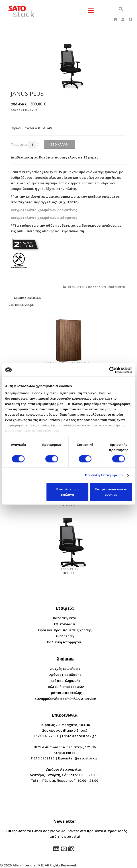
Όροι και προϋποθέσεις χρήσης (65, 630)
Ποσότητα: (19, 144)
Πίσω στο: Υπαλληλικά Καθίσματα (94, 287)
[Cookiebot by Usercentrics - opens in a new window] (112, 370)
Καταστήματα (65, 618)
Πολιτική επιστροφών (65, 687)
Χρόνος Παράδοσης (65, 675)
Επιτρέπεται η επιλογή (67, 492)
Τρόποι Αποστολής (65, 693)
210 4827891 (48, 736)
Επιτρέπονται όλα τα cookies (111, 492)
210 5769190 (44, 758)
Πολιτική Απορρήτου (65, 642)
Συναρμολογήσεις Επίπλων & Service (65, 699)
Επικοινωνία (65, 624)
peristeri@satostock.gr (80, 758)
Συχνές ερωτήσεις (65, 668)
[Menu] (91, 11)
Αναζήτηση (65, 636)
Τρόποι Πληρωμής (65, 681)
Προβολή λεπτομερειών (104, 475)
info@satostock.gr (80, 736)
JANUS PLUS (69, 569)
